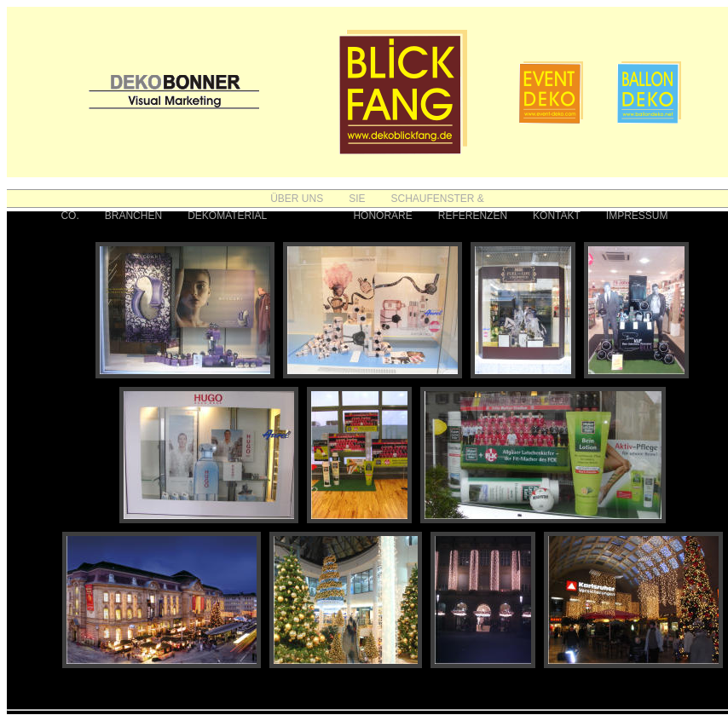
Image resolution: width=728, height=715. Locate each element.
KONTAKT (557, 216)
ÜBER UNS (297, 199)
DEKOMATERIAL (227, 216)
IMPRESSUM (637, 216)
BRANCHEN (133, 216)
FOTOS (310, 216)
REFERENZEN (473, 216)
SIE (357, 199)
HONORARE (382, 216)
